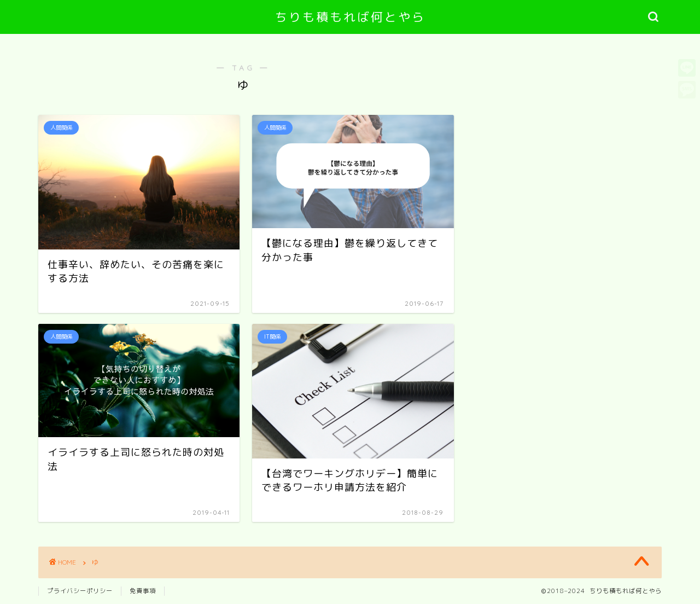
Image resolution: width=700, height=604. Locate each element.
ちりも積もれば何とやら (350, 17)
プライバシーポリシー (80, 591)
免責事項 (143, 591)
